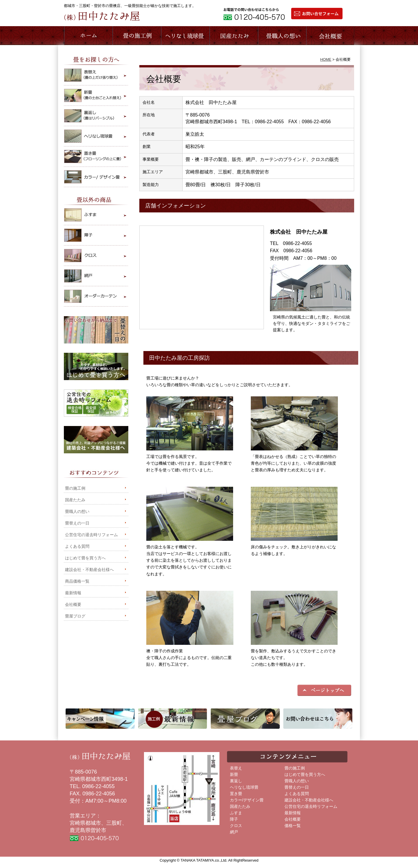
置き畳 (236, 794)
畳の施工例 (75, 488)
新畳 (234, 775)
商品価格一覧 (77, 581)
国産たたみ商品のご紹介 (234, 36)
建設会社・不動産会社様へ (89, 570)
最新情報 (73, 593)
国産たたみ (75, 500)
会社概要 (330, 36)
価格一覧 (293, 826)
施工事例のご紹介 (137, 36)
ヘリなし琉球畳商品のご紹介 (185, 36)
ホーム (88, 36)
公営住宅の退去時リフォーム (91, 535)
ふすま (236, 813)
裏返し (236, 781)
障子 (234, 819)
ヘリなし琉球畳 (244, 787)
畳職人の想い (282, 36)
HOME (326, 59)
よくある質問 (77, 546)
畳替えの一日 (77, 523)
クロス (236, 826)
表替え (236, 768)
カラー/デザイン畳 (247, 800)
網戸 (234, 832)
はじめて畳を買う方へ (85, 558)
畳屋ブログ (75, 616)
